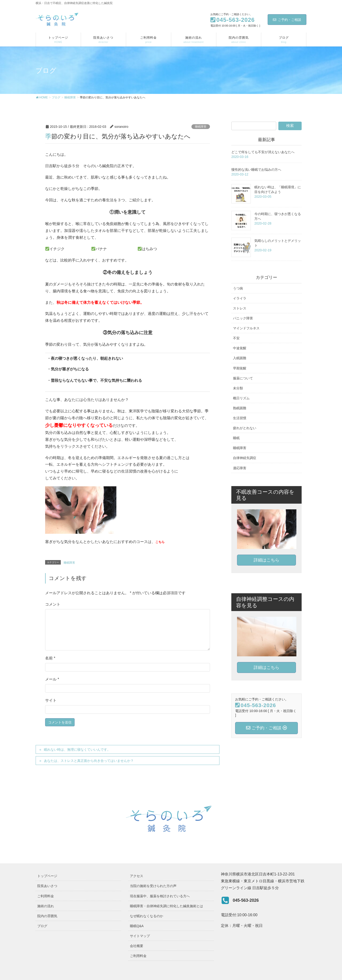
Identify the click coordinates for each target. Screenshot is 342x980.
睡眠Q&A (137, 926)
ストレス (240, 308)
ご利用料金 (46, 896)
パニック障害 (243, 318)
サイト (51, 700)
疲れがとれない (245, 428)
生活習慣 (240, 418)
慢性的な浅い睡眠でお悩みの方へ (256, 170)
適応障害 (240, 468)
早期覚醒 (240, 368)
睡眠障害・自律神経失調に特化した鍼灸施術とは (166, 906)
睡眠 (236, 438)
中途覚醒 (240, 348)
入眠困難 (240, 358)
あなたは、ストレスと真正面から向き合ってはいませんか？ (89, 761)
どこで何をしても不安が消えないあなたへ (263, 152)
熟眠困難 (240, 408)
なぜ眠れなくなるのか (147, 916)
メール (52, 679)
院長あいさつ (47, 886)
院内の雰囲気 (47, 916)
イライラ (240, 298)
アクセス (137, 876)
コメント (53, 604)
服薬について (243, 378)
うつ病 (238, 288)
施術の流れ (46, 906)
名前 (50, 658)
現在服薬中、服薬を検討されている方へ (160, 896)
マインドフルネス (246, 328)
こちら (160, 542)
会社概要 (137, 946)
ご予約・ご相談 (287, 20)
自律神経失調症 (245, 458)
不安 (236, 338)
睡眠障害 (201, 127)
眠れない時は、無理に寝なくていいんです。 (77, 750)
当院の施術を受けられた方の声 (153, 886)
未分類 (238, 388)
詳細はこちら (266, 560)
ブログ (42, 926)
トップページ (47, 876)
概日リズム (241, 398)
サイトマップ (140, 936)
